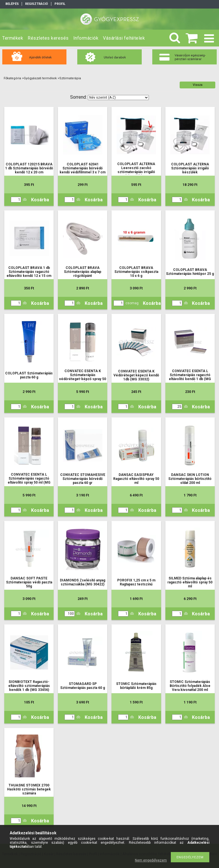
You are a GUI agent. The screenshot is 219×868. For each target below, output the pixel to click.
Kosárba (40, 200)
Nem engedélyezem (151, 860)
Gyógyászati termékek (40, 78)
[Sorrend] (118, 98)
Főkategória (12, 78)
